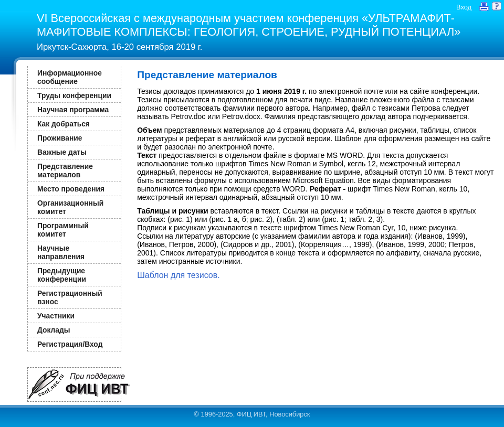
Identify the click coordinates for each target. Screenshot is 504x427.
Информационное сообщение (70, 77)
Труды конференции (74, 95)
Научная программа (73, 110)
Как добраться (64, 124)
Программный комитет (63, 230)
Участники (56, 316)
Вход (464, 7)
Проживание (60, 138)
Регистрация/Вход (70, 344)
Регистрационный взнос (70, 297)
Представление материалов (65, 170)
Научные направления (61, 252)
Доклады (54, 330)
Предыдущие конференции (62, 275)
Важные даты (62, 152)
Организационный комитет (70, 207)
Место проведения (71, 189)
